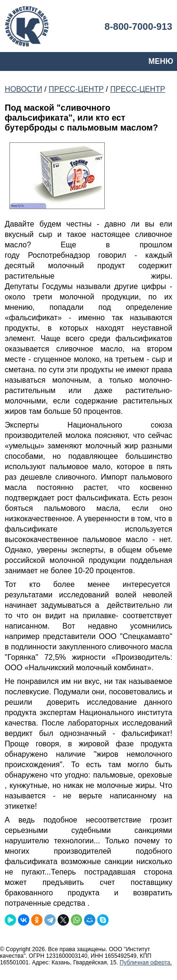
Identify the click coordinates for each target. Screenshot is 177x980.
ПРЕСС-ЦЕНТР (76, 89)
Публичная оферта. (146, 962)
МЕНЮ (161, 61)
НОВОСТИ (23, 89)
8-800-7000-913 (138, 26)
